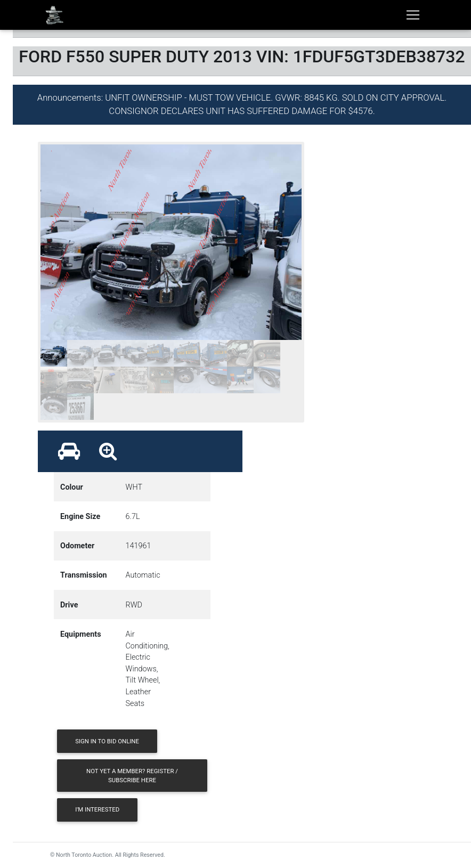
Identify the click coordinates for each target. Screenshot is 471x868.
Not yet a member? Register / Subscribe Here (132, 776)
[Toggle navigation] (413, 15)
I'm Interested (97, 809)
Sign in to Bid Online (107, 741)
